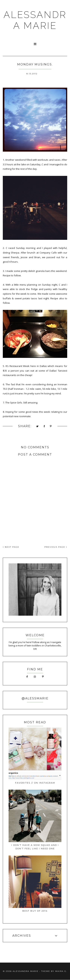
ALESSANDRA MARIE (35, 20)
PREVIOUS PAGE (56, 547)
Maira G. (61, 971)
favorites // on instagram (35, 783)
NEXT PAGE (11, 547)
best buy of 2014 (35, 911)
